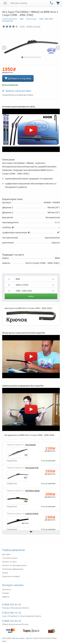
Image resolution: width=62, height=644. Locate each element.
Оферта (6, 597)
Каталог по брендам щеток (14, 565)
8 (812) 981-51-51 (12, 613)
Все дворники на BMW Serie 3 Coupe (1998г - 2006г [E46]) (29, 435)
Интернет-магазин (13, 585)
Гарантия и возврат (11, 576)
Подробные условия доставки (18, 95)
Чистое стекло (19, 3)
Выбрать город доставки (17, 91)
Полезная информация (13, 569)
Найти (31, 296)
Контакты (7, 589)
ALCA (57, 222)
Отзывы (6, 593)
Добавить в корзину (18, 78)
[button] (7, 46)
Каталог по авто (9, 562)
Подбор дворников (13, 550)
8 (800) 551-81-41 (12, 604)
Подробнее (12, 461)
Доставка (6, 554)
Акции (5, 573)
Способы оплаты (10, 558)
